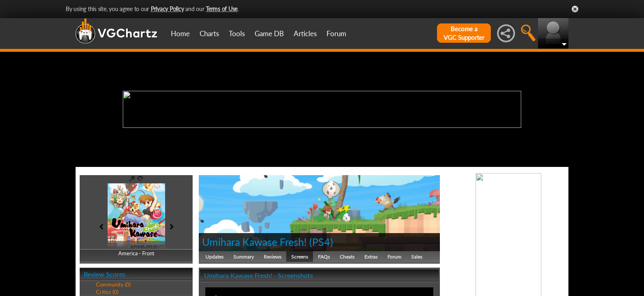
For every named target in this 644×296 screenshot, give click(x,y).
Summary (244, 257)
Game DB (269, 34)
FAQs (324, 257)
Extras (371, 257)
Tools (237, 34)
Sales (417, 257)
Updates (214, 257)
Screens (300, 257)
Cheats (347, 257)
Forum (336, 34)
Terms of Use (222, 9)
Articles (305, 34)
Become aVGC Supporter (464, 33)
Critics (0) (107, 292)
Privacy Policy (167, 9)
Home (180, 34)
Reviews (273, 257)
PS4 (321, 242)
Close (575, 9)
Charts (209, 34)
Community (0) (113, 284)
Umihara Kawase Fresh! (254, 242)
